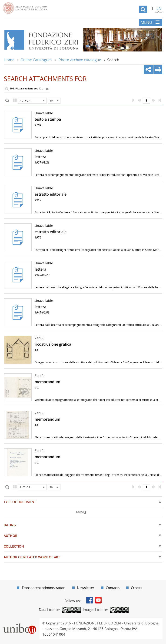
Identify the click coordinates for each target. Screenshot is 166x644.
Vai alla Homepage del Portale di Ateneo (25, 8)
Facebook (90, 600)
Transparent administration (43, 588)
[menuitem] (41, 588)
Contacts (113, 588)
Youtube (98, 600)
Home (9, 60)
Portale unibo (20, 621)
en (159, 8)
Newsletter (86, 588)
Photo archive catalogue (80, 60)
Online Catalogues (36, 60)
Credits (136, 588)
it (152, 8)
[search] (143, 9)
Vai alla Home (41, 40)
